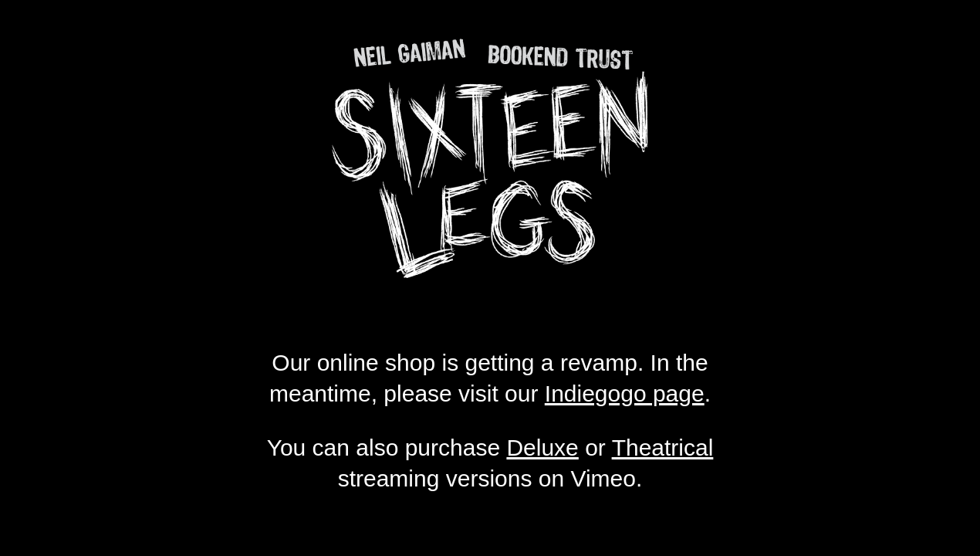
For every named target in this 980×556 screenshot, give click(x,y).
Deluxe (542, 448)
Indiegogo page (625, 393)
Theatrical (663, 448)
